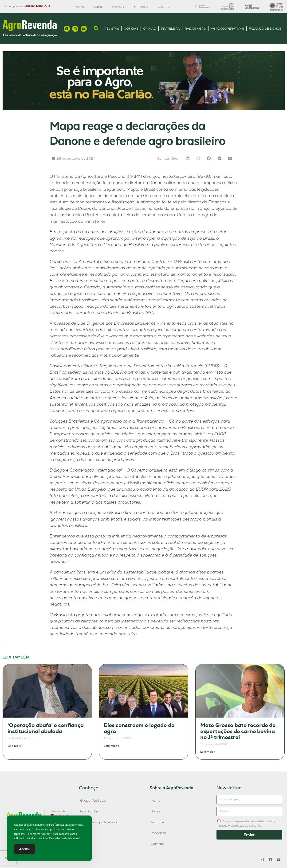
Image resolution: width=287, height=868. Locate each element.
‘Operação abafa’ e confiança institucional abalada (46, 728)
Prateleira (170, 29)
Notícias (131, 29)
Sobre (98, 7)
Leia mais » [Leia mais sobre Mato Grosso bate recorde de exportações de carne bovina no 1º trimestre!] (208, 752)
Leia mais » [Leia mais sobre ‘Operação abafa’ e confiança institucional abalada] (15, 746)
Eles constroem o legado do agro (139, 728)
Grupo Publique (93, 800)
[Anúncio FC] (144, 109)
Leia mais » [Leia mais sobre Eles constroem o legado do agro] (112, 746)
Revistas (112, 29)
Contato (163, 7)
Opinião (150, 29)
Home (80, 7)
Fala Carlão (90, 811)
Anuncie (118, 7)
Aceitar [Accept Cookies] (25, 850)
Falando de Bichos (265, 29)
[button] (188, 158)
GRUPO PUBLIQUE (38, 6)
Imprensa (141, 7)
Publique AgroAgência (98, 822)
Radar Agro (195, 29)
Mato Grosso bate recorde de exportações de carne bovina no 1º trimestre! (238, 731)
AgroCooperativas (227, 29)
